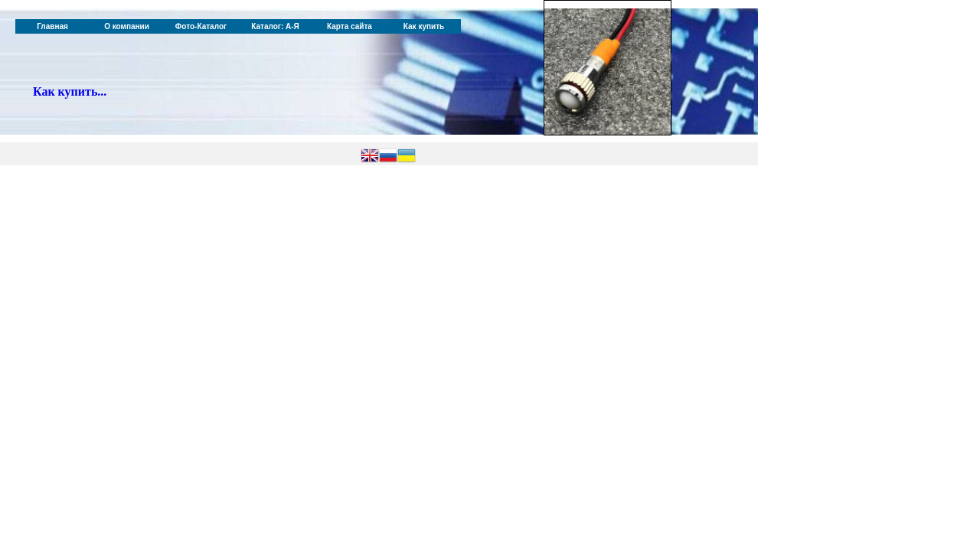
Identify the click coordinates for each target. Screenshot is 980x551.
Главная (52, 26)
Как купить (424, 26)
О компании (127, 26)
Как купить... (70, 91)
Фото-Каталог (201, 26)
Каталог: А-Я (275, 26)
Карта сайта (350, 26)
